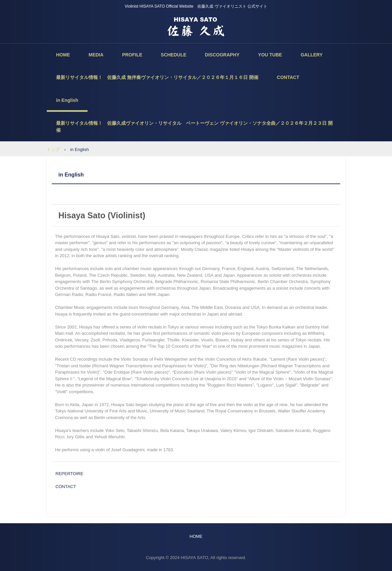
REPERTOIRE (69, 474)
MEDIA (96, 55)
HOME (63, 55)
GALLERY (311, 55)
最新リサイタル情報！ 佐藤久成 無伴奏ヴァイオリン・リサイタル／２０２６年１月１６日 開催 (157, 77)
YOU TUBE (270, 55)
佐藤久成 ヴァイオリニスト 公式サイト (196, 27)
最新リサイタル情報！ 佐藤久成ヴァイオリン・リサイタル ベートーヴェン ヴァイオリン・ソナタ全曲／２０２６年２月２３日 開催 (194, 127)
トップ (53, 149)
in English (67, 100)
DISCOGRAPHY (222, 55)
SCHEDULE (174, 55)
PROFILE (132, 55)
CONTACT (288, 77)
